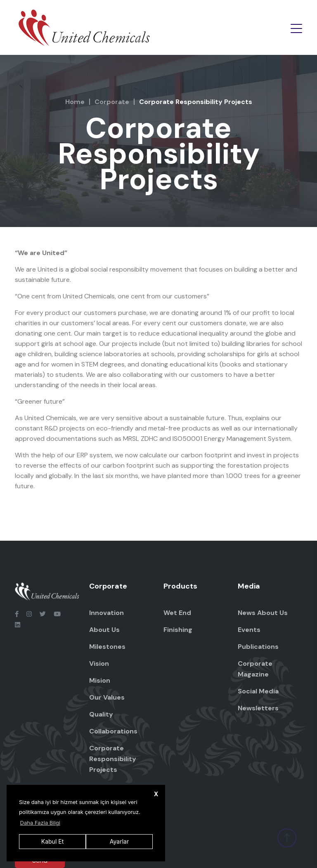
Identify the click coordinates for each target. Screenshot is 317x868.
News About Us (263, 613)
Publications (258, 647)
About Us (104, 630)
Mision (100, 680)
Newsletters (258, 708)
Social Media (258, 691)
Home (75, 102)
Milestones (107, 647)
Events (249, 630)
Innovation (106, 613)
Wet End (177, 613)
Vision (99, 663)
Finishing (178, 630)
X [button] (156, 794)
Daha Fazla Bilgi (40, 823)
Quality (101, 714)
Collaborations (113, 731)
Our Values (107, 697)
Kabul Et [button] (52, 841)
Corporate (112, 102)
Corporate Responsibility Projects (113, 759)
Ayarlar (119, 841)
